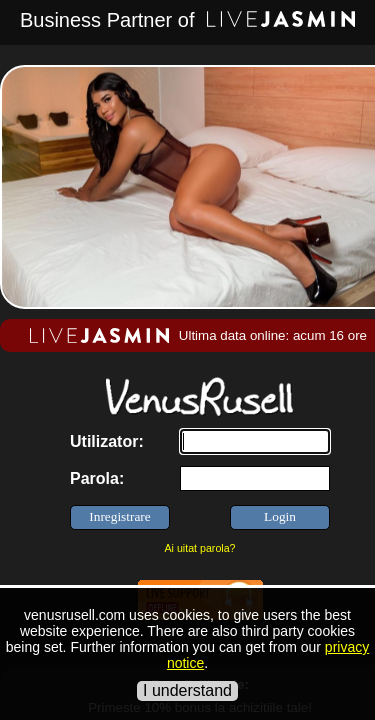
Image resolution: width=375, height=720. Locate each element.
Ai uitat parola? (199, 548)
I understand (187, 690)
